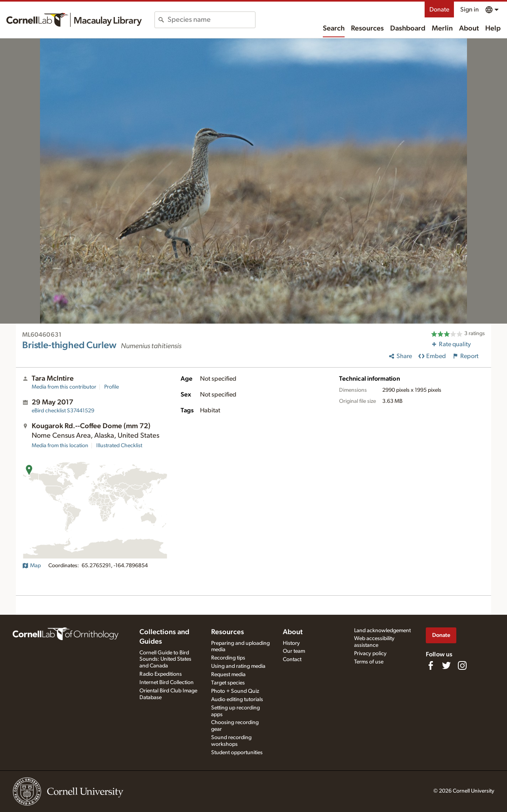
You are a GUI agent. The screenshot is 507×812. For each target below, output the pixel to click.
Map (31, 566)
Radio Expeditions (161, 674)
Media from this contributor (64, 387)
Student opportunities (237, 753)
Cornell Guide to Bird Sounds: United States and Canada (165, 660)
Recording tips (228, 658)
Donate (439, 10)
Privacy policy (370, 654)
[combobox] (211, 20)
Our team (294, 651)
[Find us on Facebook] (431, 665)
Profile (112, 387)
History (291, 643)
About (469, 29)
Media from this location (60, 446)
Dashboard (408, 29)
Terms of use (369, 662)
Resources (367, 29)
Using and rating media (238, 666)
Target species (228, 683)
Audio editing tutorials (237, 700)
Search (334, 29)
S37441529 (63, 411)
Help (493, 29)
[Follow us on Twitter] (446, 665)
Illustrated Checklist (119, 446)
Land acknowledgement (382, 631)
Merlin (442, 29)
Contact (292, 660)
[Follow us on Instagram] (462, 665)
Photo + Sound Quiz (235, 691)
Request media (228, 675)
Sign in (470, 10)
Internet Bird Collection (167, 682)
